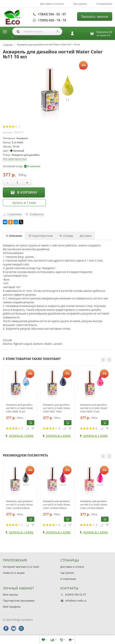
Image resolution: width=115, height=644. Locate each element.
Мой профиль (12, 607)
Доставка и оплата (52, 4)
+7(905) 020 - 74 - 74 (52, 20)
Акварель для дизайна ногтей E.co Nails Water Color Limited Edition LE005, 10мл (94, 505)
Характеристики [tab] (41, 236)
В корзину (24, 192)
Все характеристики (15, 159)
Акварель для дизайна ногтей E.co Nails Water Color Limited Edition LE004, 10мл (57, 505)
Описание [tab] (14, 236)
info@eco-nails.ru (76, 601)
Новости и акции (14, 573)
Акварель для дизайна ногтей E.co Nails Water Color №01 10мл (57, 408)
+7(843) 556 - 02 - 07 (52, 14)
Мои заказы (10, 595)
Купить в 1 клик (24, 203)
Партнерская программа (19, 601)
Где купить (80, 4)
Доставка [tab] (86, 236)
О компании (104, 4)
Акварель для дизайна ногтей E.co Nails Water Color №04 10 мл (94, 408)
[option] (20, 403)
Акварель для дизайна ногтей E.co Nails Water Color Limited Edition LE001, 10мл (19, 505)
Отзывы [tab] (66, 236)
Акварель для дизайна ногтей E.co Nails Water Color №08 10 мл (19, 408)
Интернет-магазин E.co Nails (21, 567)
